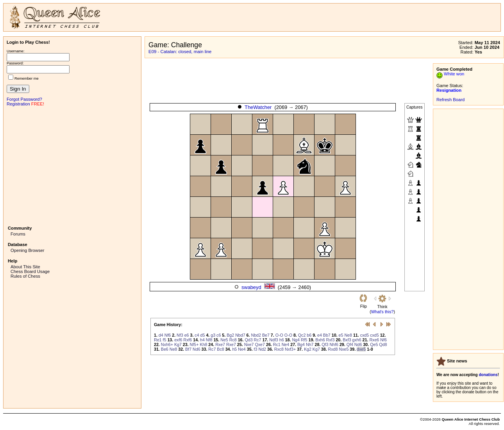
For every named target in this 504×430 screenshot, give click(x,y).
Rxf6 (188, 340)
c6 (219, 335)
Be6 (165, 349)
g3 (213, 335)
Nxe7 (249, 344)
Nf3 (180, 335)
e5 (341, 335)
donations (488, 375)
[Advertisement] (72, 165)
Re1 (158, 340)
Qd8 (383, 344)
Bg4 (301, 344)
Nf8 (209, 340)
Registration (18, 104)
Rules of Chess (25, 276)
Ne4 (286, 344)
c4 (197, 335)
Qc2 (302, 335)
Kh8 (203, 344)
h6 (282, 340)
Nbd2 (256, 335)
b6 (309, 335)
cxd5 (365, 335)
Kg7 (178, 344)
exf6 (178, 340)
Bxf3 (347, 340)
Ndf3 (274, 340)
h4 (202, 340)
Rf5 (304, 340)
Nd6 (358, 344)
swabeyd (251, 287)
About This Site (25, 267)
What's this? (382, 312)
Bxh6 (320, 340)
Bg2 (230, 335)
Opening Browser (27, 250)
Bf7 (188, 349)
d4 (161, 335)
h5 (234, 349)
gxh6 (357, 340)
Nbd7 (240, 335)
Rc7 (258, 340)
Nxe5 (344, 349)
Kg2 (308, 349)
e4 (320, 335)
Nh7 (310, 344)
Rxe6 (374, 340)
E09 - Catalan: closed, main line (180, 52)
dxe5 (361, 349)
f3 (256, 349)
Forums (18, 234)
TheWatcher (258, 107)
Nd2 (262, 349)
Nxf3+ (290, 349)
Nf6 (168, 335)
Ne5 (224, 340)
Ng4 (296, 340)
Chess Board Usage (30, 271)
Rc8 (233, 340)
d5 (203, 335)
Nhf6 (334, 344)
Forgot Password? (24, 99)
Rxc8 (279, 349)
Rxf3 (331, 340)
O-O (279, 335)
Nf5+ (194, 344)
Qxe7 (260, 344)
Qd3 (248, 340)
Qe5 (374, 344)
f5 (165, 340)
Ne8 (348, 335)
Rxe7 (220, 344)
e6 (187, 335)
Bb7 (327, 335)
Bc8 (220, 349)
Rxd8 (333, 349)
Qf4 (350, 344)
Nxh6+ (167, 344)
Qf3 (325, 344)
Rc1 (277, 344)
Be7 (266, 335)
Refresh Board (450, 100)
